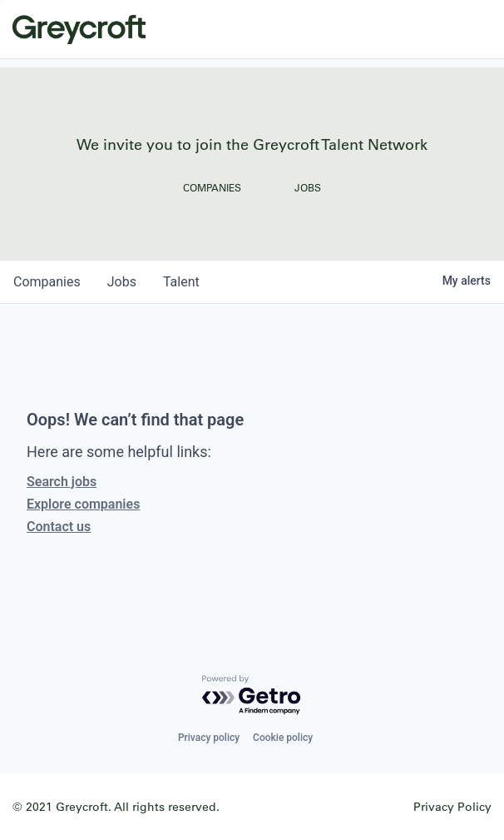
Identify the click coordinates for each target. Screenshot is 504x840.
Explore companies (83, 504)
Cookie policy (283, 738)
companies (47, 282)
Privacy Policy (452, 806)
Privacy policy (209, 738)
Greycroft (79, 29)
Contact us (59, 527)
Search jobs (62, 482)
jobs (122, 282)
